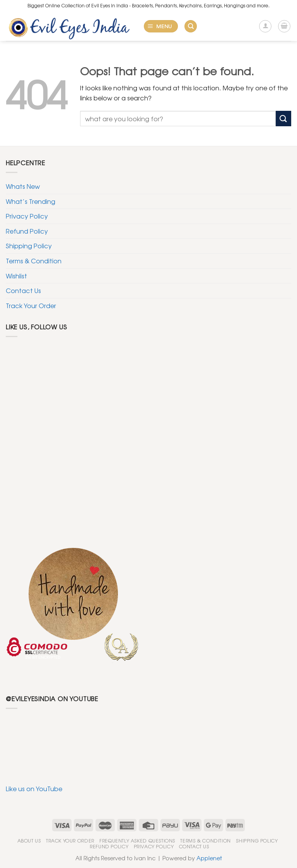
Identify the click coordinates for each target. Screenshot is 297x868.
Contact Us (23, 290)
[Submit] (283, 118)
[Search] (191, 26)
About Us (29, 841)
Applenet (209, 858)
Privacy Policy (27, 216)
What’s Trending (31, 201)
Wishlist (16, 276)
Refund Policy (27, 231)
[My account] (265, 26)
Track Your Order (31, 305)
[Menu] (161, 26)
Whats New (23, 186)
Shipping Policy (29, 246)
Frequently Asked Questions (137, 841)
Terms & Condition (34, 261)
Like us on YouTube (34, 788)
